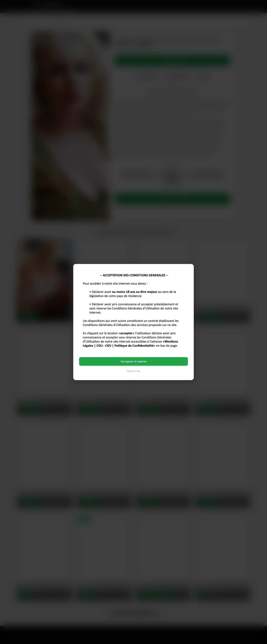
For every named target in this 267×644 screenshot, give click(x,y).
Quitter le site (134, 371)
